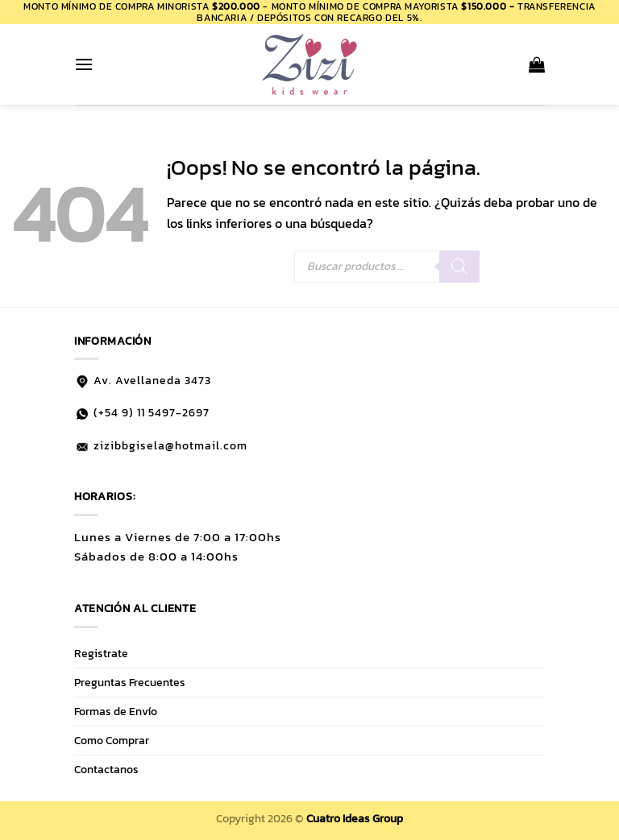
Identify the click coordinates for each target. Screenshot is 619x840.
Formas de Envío (116, 711)
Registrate (101, 653)
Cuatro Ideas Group (355, 818)
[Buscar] (459, 267)
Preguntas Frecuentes (130, 682)
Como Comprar (112, 740)
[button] (84, 64)
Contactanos (106, 769)
